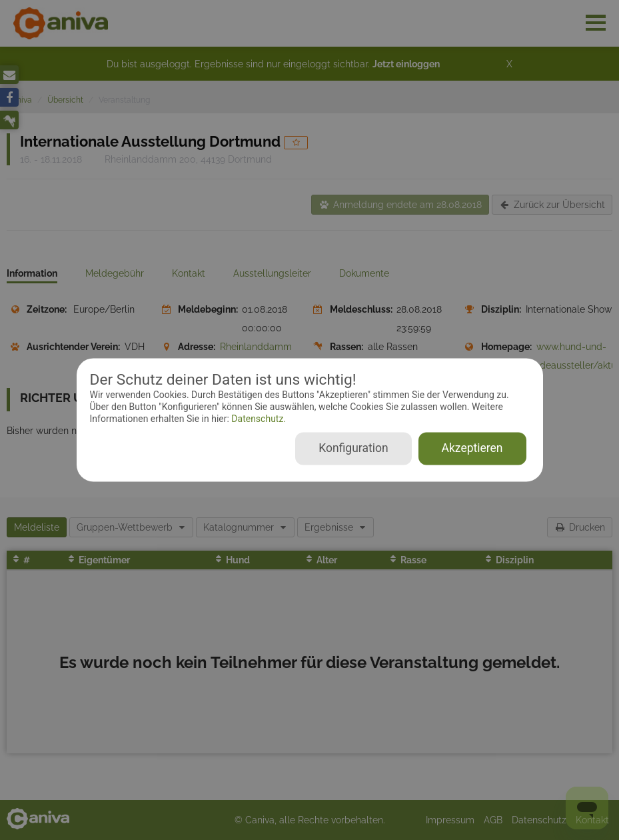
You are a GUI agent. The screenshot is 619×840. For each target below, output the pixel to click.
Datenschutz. (258, 419)
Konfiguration (353, 449)
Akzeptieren (472, 449)
